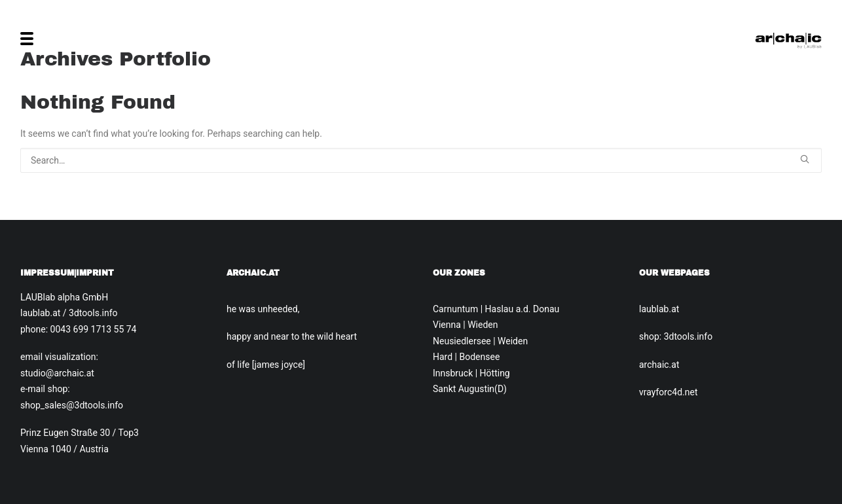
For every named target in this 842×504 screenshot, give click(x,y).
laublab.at (659, 309)
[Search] (421, 160)
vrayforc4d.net (668, 392)
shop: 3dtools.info (676, 336)
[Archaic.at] (788, 39)
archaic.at (659, 365)
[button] (805, 159)
